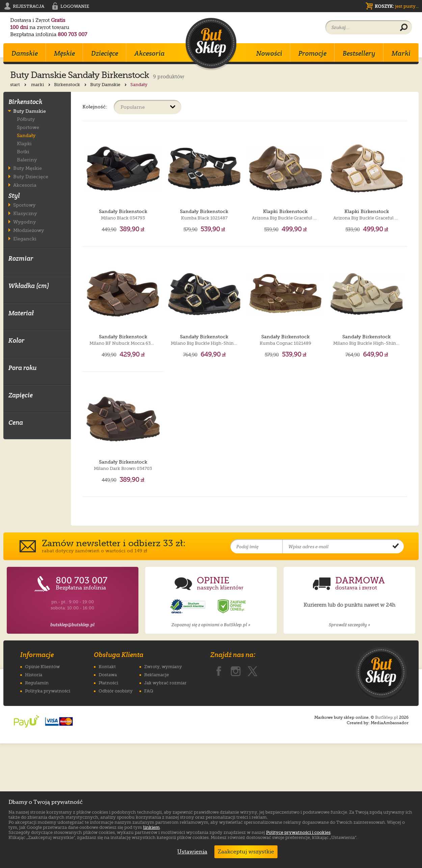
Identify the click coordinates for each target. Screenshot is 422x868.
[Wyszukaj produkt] (404, 28)
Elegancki (25, 239)
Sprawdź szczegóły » (349, 749)
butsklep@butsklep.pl (72, 749)
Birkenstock (71, 85)
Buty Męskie (28, 168)
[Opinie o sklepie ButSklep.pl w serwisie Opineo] (188, 731)
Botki (23, 152)
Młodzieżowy (29, 230)
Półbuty (26, 119)
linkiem (151, 827)
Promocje (312, 53)
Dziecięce (105, 53)
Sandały (26, 135)
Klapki (24, 143)
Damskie (25, 53)
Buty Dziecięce (31, 176)
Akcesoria (150, 53)
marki (41, 85)
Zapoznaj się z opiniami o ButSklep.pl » (211, 749)
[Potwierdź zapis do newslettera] (396, 671)
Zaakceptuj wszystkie (246, 852)
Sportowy (24, 205)
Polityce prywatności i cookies (298, 832)
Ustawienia (191, 852)
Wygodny (24, 222)
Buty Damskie (109, 85)
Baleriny (27, 160)
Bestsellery (359, 53)
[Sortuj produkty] (148, 107)
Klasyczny (25, 213)
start (19, 85)
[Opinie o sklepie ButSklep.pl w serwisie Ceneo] (232, 731)
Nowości (269, 53)
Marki (401, 53)
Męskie (64, 53)
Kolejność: (95, 107)
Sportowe (28, 127)
